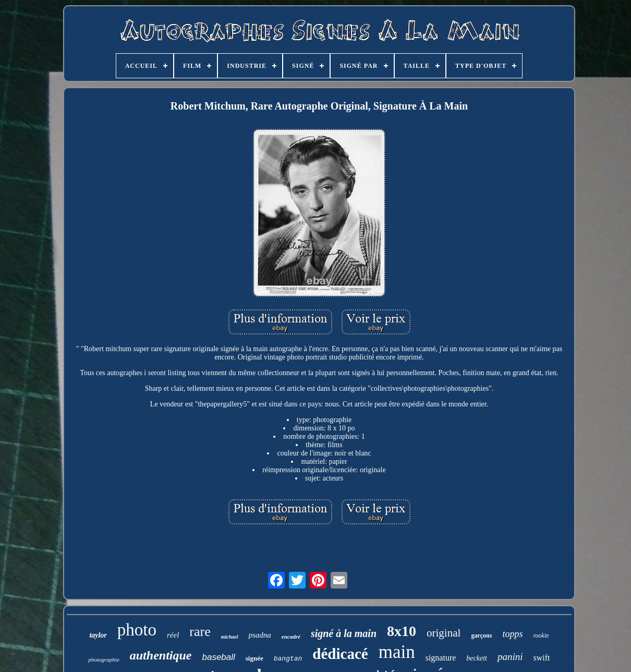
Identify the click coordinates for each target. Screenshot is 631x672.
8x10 (402, 631)
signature (441, 658)
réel (173, 635)
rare (200, 632)
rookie (541, 635)
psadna (260, 635)
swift (542, 658)
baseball (218, 657)
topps (512, 634)
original (444, 633)
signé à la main (344, 633)
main (397, 652)
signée (254, 658)
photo (137, 630)
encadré (291, 637)
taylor (98, 635)
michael (230, 637)
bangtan (288, 659)
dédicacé (340, 654)
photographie (104, 659)
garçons (481, 635)
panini (510, 657)
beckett (477, 658)
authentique (161, 655)
